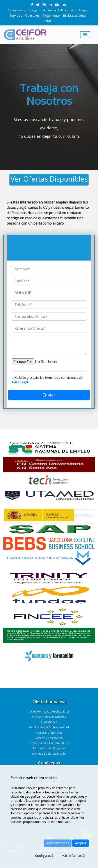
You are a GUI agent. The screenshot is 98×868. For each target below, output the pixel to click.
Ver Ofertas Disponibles (49, 179)
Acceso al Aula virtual (58, 10)
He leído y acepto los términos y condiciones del (47, 380)
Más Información (74, 856)
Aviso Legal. (20, 382)
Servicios (16, 15)
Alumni (84, 10)
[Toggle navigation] (85, 35)
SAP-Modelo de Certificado (49, 754)
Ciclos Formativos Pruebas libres (49, 712)
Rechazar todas (58, 843)
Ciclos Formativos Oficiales (49, 717)
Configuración (45, 856)
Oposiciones (49, 722)
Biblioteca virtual (75, 15)
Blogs (33, 10)
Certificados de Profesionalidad (49, 727)
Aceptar (81, 843)
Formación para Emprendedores (49, 743)
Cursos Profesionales (49, 733)
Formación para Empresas (49, 748)
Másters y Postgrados (49, 738)
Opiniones (32, 15)
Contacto (48, 21)
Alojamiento (51, 15)
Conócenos (16, 10)
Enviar (49, 395)
